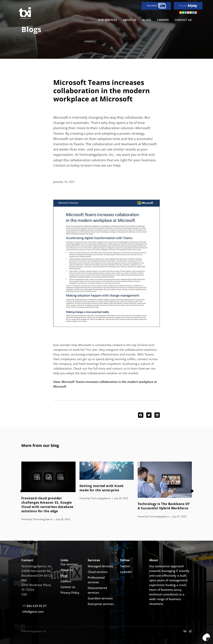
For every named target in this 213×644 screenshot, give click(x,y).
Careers (163, 20)
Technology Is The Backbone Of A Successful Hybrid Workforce (164, 506)
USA (24, 579)
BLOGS (147, 20)
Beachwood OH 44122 (37, 575)
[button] (141, 415)
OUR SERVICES (107, 20)
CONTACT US (183, 20)
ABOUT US (130, 20)
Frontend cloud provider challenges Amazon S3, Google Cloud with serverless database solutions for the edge (46, 504)
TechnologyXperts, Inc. (37, 565)
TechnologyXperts (43, 518)
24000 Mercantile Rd (36, 570)
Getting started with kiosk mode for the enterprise (105, 488)
